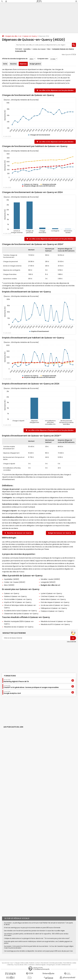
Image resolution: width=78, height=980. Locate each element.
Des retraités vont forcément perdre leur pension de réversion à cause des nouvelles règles (34, 931)
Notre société (24, 963)
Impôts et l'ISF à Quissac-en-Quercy (18, 602)
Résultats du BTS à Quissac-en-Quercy (55, 624)
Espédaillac (27, 49)
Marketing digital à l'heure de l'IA (16, 681)
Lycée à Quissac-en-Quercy (51, 593)
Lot (20, 36)
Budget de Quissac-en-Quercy (61, 533)
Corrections (31, 965)
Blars (49, 49)
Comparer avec (43, 59)
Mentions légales (41, 965)
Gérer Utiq (10, 965)
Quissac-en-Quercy (30, 36)
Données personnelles (56, 963)
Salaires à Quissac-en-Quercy (15, 596)
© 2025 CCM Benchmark (63, 965)
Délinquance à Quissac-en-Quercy (54, 608)
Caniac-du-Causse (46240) (15, 582)
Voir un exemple (71, 642)
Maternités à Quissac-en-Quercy (53, 599)
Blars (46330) (9, 585)
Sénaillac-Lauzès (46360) (50, 579)
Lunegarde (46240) (48, 582)
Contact (37, 963)
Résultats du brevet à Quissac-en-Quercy (56, 621)
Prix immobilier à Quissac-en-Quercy (18, 599)
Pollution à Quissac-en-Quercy (52, 611)
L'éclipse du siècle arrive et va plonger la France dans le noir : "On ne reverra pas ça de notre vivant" (37, 938)
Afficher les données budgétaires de (15, 59)
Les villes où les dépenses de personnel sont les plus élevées (51, 239)
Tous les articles (19, 965)
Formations (10, 676)
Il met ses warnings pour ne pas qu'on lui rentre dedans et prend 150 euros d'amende (32, 928)
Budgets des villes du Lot (50, 585)
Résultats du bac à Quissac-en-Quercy (19, 627)
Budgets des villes (12, 36)
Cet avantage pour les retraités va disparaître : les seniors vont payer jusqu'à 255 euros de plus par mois (38, 951)
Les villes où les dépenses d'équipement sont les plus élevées (51, 430)
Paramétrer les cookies (70, 963)
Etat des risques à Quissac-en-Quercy (55, 602)
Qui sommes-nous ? (8, 963)
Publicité (32, 963)
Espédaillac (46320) (12, 579)
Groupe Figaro (51, 965)
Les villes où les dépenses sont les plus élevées (56, 90)
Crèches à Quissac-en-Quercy (52, 596)
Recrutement (45, 963)
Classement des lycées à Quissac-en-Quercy (21, 614)
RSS (26, 965)
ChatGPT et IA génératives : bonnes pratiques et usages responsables (31, 687)
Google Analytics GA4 (12, 693)
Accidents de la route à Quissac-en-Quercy (20, 611)
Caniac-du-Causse (39, 49)
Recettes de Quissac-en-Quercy (18, 533)
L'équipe (17, 963)
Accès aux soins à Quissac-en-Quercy (55, 605)
